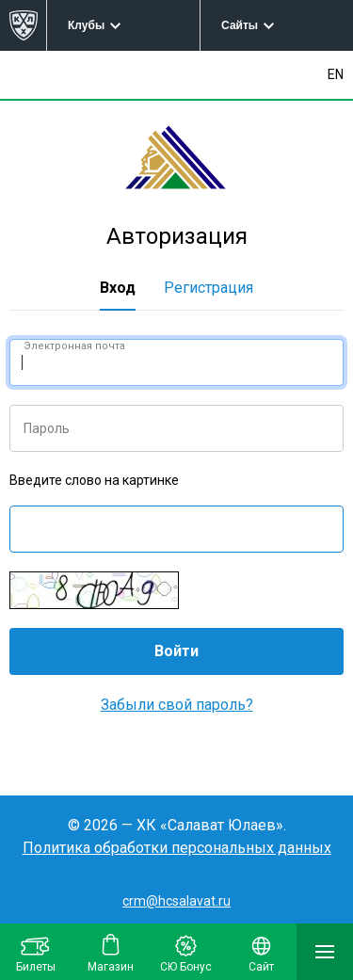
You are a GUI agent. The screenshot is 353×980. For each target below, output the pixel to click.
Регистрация (209, 288)
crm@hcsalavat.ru (176, 901)
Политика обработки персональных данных (177, 848)
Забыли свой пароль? (177, 705)
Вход (118, 288)
